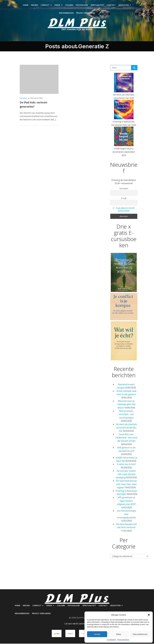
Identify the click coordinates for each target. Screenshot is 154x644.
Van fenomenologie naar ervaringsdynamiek (126, 514)
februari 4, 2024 (36, 98)
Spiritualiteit (97, 5)
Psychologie (82, 5)
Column (69, 5)
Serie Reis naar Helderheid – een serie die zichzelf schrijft (126, 438)
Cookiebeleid (111, 640)
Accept (97, 634)
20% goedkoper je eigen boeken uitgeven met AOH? (126, 501)
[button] (149, 615)
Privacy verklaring (86, 13)
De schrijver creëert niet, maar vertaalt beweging (126, 475)
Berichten (23, 99)
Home (26, 5)
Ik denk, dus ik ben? (126, 465)
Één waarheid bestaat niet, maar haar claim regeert (126, 485)
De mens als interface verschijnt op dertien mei (126, 428)
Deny (119, 634)
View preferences (140, 634)
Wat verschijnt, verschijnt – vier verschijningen (126, 415)
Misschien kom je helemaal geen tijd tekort (126, 405)
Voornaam (124, 189)
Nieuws (35, 5)
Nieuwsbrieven (66, 13)
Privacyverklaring (123, 640)
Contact (111, 5)
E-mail (124, 199)
